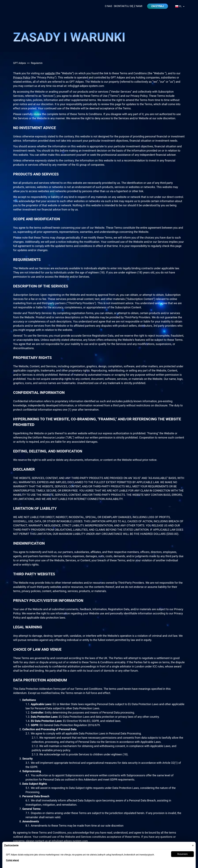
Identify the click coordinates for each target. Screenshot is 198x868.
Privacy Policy (22, 77)
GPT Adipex (20, 63)
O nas (108, 6)
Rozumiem (182, 854)
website (50, 73)
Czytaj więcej (12, 860)
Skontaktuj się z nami (128, 6)
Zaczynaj (158, 6)
